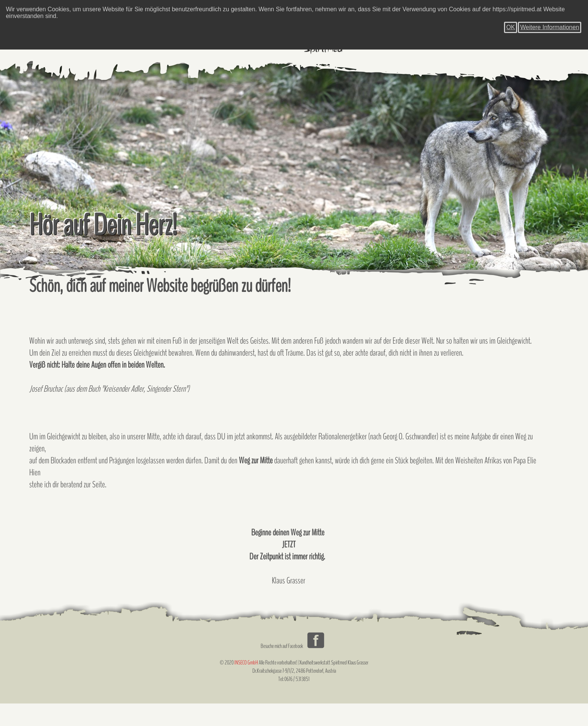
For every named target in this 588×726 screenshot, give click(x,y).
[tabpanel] (294, 167)
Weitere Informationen (550, 27)
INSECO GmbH (246, 663)
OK (511, 27)
